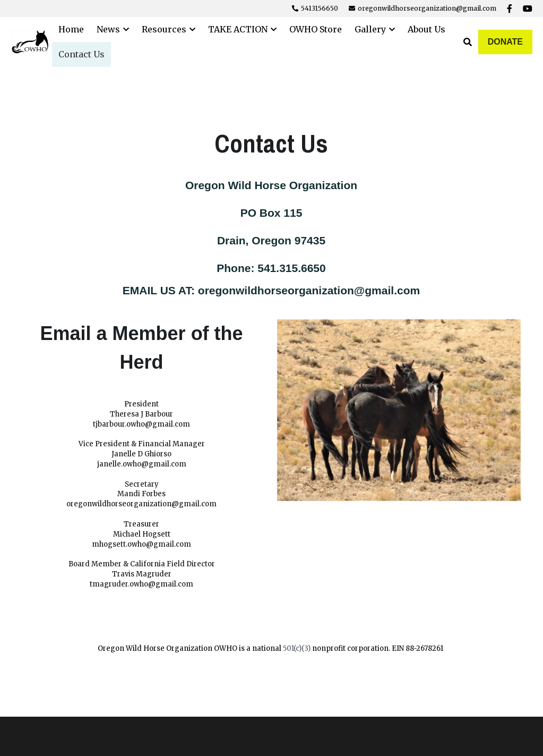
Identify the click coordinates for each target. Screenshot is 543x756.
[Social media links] (510, 9)
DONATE (505, 42)
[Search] (468, 42)
